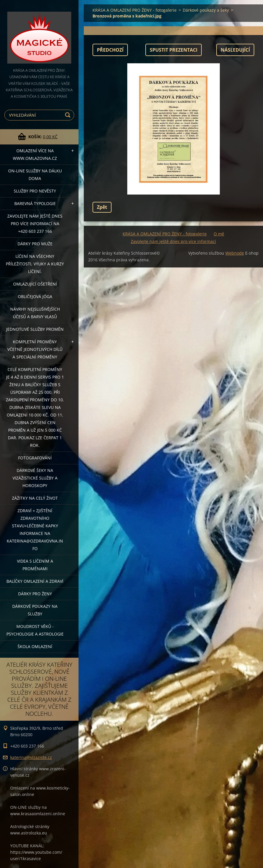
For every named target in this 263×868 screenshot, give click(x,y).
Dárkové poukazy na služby (35, 610)
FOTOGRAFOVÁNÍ (35, 458)
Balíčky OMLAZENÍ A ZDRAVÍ (35, 581)
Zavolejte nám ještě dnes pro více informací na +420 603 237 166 (35, 224)
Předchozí (110, 50)
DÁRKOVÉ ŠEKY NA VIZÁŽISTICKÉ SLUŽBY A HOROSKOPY (35, 478)
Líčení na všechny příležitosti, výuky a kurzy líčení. (35, 264)
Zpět (102, 207)
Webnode (235, 253)
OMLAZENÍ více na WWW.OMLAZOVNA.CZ (35, 154)
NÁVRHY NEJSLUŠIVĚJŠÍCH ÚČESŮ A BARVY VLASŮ (35, 313)
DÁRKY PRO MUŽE (35, 244)
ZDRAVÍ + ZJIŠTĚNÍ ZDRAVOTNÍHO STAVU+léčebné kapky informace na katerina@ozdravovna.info (35, 530)
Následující (235, 50)
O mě (219, 234)
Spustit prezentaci (174, 50)
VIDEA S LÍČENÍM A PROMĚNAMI (35, 565)
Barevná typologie (35, 203)
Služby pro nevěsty (35, 191)
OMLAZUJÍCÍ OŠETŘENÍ (35, 284)
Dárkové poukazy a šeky (206, 10)
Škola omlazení (35, 646)
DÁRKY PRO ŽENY (35, 594)
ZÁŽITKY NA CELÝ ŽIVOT (35, 498)
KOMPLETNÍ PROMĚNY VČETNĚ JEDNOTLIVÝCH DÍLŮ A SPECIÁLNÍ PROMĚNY (35, 349)
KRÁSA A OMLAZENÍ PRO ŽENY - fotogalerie (135, 10)
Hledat (69, 115)
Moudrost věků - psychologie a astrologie (35, 630)
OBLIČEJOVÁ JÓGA (35, 296)
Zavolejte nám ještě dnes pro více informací (173, 241)
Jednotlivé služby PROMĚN (35, 329)
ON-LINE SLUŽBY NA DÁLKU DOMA (35, 175)
